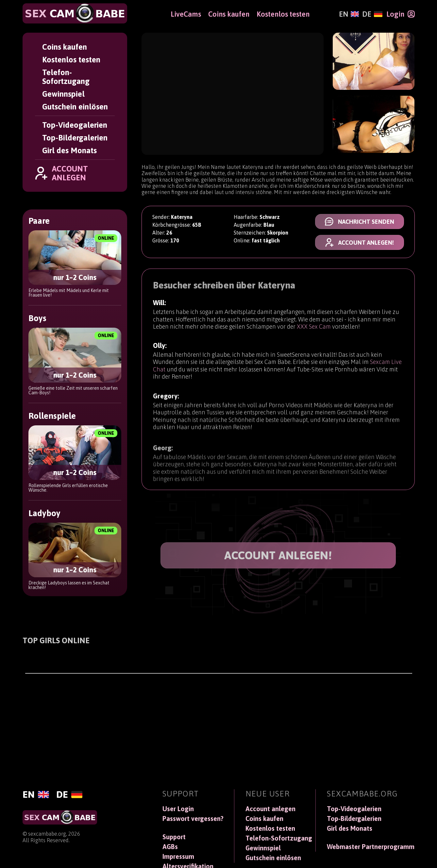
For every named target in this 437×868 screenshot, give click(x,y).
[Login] (401, 14)
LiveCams (186, 14)
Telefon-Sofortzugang (66, 77)
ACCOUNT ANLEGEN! (278, 555)
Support (174, 837)
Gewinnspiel (63, 94)
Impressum (178, 857)
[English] (349, 14)
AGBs (170, 847)
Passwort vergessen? (193, 819)
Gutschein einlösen (75, 107)
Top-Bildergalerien (75, 138)
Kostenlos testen (71, 60)
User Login (178, 809)
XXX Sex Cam (314, 327)
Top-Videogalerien (75, 125)
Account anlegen (270, 809)
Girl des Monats (69, 150)
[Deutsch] (372, 14)
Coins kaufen (65, 47)
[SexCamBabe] (75, 13)
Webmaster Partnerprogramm (371, 847)
